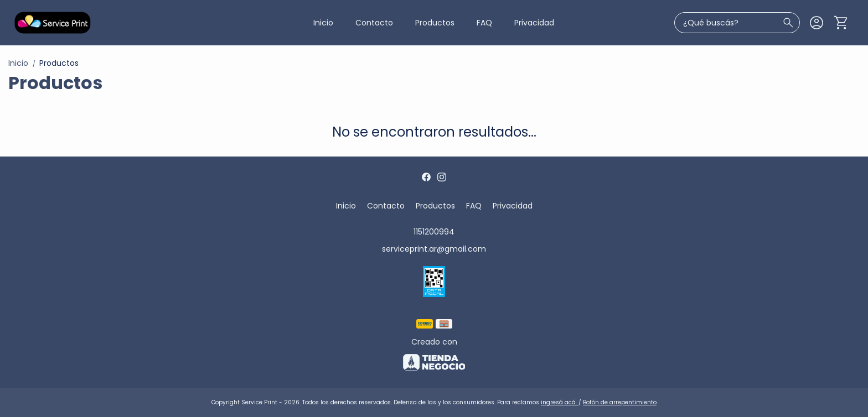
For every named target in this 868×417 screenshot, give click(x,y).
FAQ (484, 23)
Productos (435, 23)
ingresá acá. (560, 402)
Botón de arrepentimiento (620, 402)
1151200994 (434, 232)
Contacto (374, 23)
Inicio (323, 23)
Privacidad (534, 23)
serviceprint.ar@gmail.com (434, 249)
